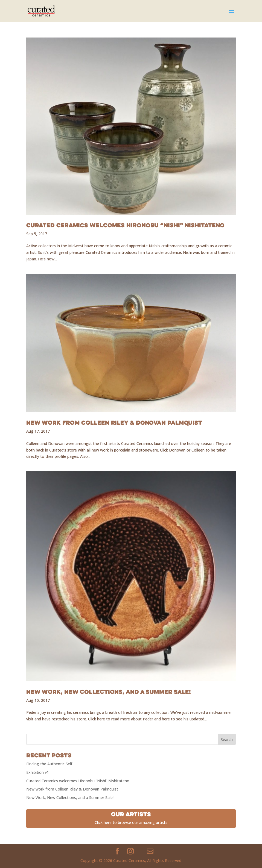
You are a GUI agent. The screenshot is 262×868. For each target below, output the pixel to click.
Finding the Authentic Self (49, 764)
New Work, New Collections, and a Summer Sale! (109, 692)
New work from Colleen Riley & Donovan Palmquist (114, 423)
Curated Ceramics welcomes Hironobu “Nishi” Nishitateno (126, 225)
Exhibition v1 (38, 772)
